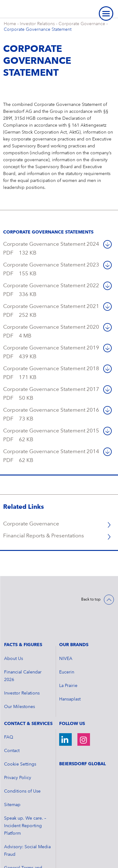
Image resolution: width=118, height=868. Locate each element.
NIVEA (66, 625)
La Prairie (68, 652)
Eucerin (67, 639)
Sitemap (12, 772)
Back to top (91, 600)
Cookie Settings (20, 731)
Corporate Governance (82, 24)
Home (10, 24)
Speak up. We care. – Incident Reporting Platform (25, 793)
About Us (14, 625)
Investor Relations (37, 24)
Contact (12, 717)
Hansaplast (70, 666)
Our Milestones (20, 673)
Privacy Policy (18, 744)
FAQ (9, 704)
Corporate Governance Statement (38, 30)
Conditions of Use (22, 758)
